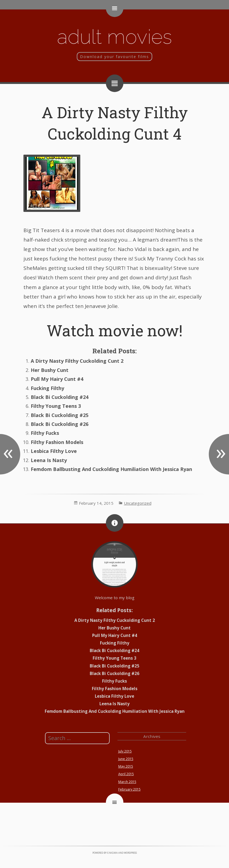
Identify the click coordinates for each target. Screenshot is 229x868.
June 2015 (126, 759)
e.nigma (112, 853)
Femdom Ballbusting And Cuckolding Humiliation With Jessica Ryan (111, 469)
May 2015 (126, 766)
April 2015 (126, 774)
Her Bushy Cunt (50, 370)
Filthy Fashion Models (57, 442)
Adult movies (114, 37)
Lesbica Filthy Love (54, 451)
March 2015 (127, 782)
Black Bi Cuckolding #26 (60, 424)
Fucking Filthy (47, 388)
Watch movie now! (114, 330)
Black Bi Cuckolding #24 (60, 397)
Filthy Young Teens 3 (56, 406)
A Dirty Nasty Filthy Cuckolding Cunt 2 (77, 361)
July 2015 (125, 751)
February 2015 (129, 789)
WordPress (130, 853)
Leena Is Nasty (49, 460)
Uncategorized (138, 503)
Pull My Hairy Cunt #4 (57, 379)
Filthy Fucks (45, 433)
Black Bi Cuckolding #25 (60, 415)
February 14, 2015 (96, 503)
